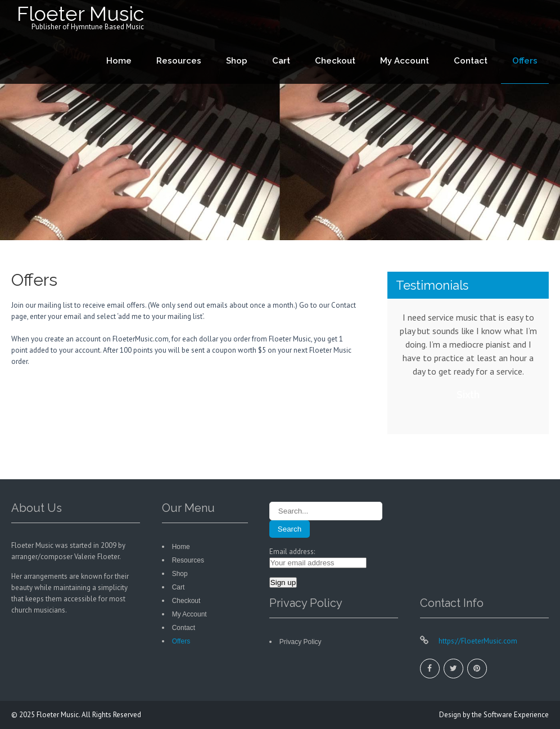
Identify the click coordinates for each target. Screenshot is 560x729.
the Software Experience (510, 715)
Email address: (292, 552)
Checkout (335, 61)
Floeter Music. (59, 715)
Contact (471, 61)
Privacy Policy (301, 642)
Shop (237, 61)
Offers (525, 61)
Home (119, 61)
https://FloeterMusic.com (477, 641)
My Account (405, 61)
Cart (281, 61)
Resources (179, 61)
